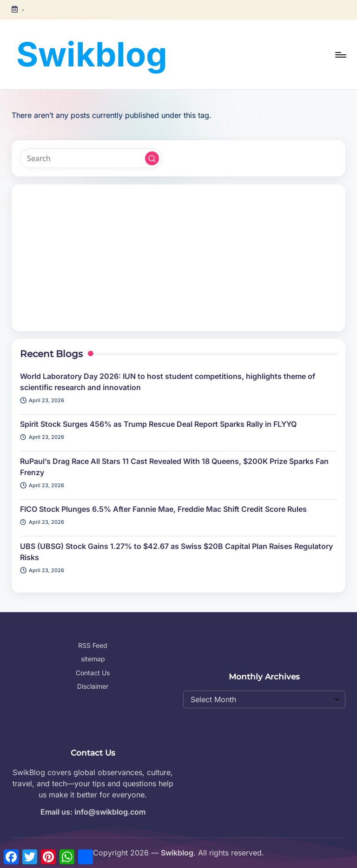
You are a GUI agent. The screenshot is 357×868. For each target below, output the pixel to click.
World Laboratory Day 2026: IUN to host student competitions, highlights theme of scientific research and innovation (168, 382)
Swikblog (92, 54)
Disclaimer (93, 686)
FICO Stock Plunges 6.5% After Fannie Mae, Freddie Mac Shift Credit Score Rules (163, 509)
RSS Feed (93, 645)
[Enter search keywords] (91, 158)
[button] (152, 158)
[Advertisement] (178, 258)
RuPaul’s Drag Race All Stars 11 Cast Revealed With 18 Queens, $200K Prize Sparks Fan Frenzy (174, 467)
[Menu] (340, 55)
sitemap (93, 659)
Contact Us (93, 673)
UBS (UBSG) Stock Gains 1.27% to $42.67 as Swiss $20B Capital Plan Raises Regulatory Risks (176, 552)
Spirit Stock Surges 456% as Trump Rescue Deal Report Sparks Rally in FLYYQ (158, 424)
